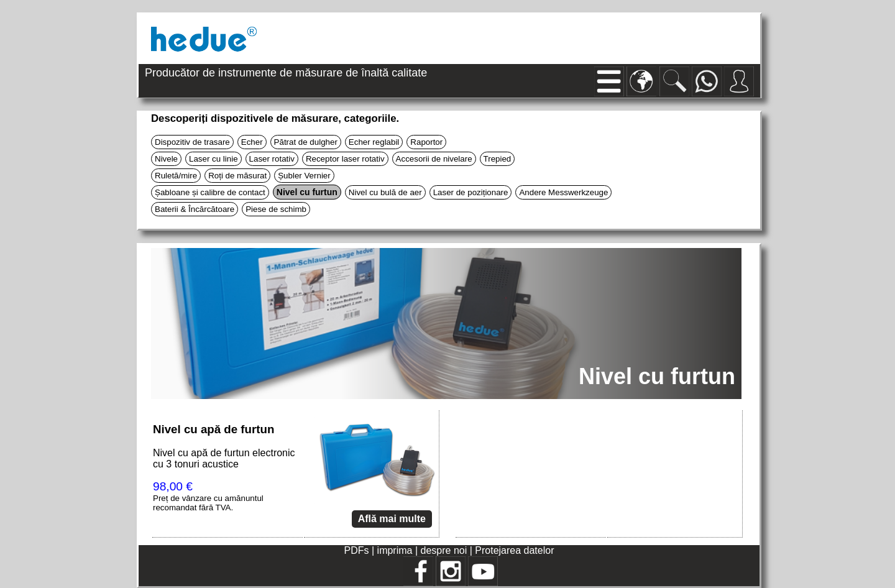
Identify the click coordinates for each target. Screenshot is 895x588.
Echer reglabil (374, 142)
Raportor (426, 142)
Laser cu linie (213, 159)
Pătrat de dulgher (306, 142)
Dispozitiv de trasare (192, 142)
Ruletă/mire (176, 176)
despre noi (444, 550)
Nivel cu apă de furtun (213, 429)
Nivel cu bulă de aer (385, 192)
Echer (252, 142)
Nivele (166, 159)
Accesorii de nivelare (434, 159)
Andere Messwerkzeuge (563, 192)
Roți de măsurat (237, 176)
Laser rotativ (272, 159)
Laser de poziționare (471, 192)
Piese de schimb (276, 209)
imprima (395, 550)
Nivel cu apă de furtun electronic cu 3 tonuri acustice (224, 458)
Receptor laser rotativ (345, 159)
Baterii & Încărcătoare (195, 209)
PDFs (357, 550)
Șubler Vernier (304, 176)
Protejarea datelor (514, 550)
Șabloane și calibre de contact (210, 192)
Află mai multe (392, 519)
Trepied (498, 159)
